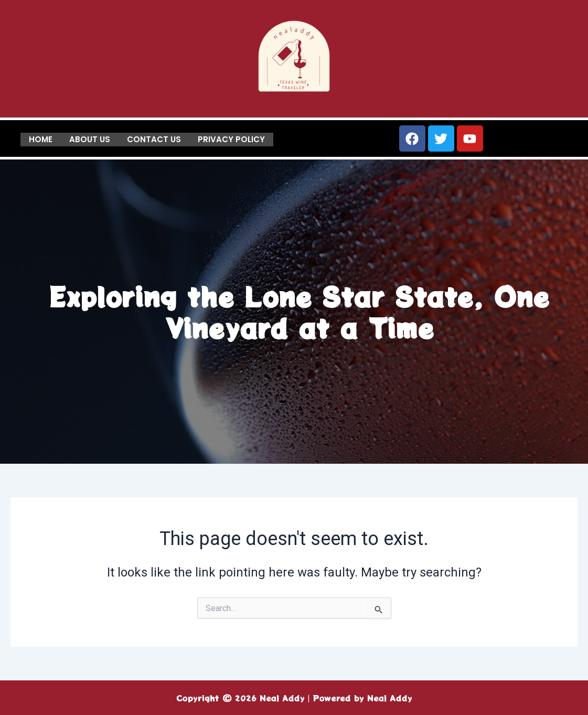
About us (90, 139)
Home (41, 139)
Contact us (154, 139)
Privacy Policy (231, 139)
